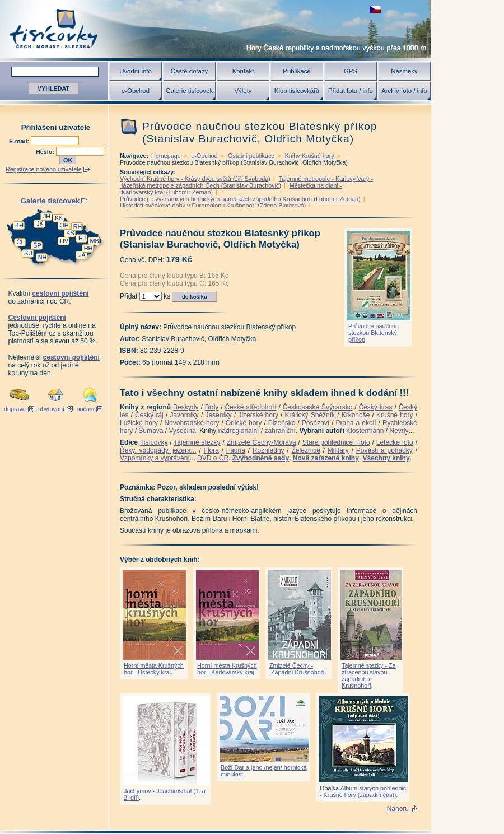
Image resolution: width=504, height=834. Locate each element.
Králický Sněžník (310, 415)
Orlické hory (244, 423)
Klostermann (365, 431)
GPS (351, 71)
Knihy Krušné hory (310, 156)
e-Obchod (136, 91)
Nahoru (398, 809)
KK (59, 218)
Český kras (376, 407)
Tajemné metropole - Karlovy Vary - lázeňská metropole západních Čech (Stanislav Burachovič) (246, 182)
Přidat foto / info (351, 91)
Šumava (151, 431)
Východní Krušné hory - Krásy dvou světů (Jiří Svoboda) (195, 179)
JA (82, 255)
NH (43, 257)
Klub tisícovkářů (297, 91)
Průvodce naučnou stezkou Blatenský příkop (374, 333)
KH (19, 225)
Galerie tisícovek (189, 91)
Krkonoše (356, 415)
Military (338, 450)
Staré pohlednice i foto (336, 442)
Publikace (297, 71)
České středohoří (251, 407)
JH (47, 216)
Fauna (236, 450)
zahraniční (280, 431)
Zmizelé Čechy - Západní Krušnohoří (297, 669)
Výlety (243, 91)
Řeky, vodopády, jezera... (158, 450)
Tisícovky (154, 442)
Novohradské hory (192, 423)
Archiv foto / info (404, 91)
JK (40, 223)
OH (64, 225)
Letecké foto (395, 442)
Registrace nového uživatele (44, 169)
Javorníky (184, 415)
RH (78, 226)
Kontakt (243, 71)
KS (70, 233)
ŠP (37, 245)
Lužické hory (139, 423)
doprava (15, 409)
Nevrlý (399, 431)
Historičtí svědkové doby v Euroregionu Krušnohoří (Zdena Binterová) (213, 206)
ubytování (51, 409)
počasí (86, 409)
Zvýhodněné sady (261, 458)
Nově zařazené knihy (326, 458)
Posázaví (316, 423)
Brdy (212, 407)
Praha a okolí (356, 423)
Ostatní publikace (251, 156)
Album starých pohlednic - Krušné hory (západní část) (363, 791)
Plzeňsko (282, 423)
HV (64, 241)
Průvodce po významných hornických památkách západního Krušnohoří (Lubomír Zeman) (240, 199)
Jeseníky (218, 415)
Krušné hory (395, 415)
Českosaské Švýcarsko (318, 407)
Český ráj (149, 415)
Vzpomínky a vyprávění (155, 458)
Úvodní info (136, 71)
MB (94, 241)
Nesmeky (404, 71)
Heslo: (46, 152)
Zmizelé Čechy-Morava (262, 442)
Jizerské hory (258, 415)
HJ (82, 238)
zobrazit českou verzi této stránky (375, 9)
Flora (211, 450)
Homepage (166, 156)
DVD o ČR (213, 458)
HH (88, 248)
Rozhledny (269, 450)
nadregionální (239, 431)
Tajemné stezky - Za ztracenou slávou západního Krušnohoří (369, 675)
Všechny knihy (386, 458)
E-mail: (20, 141)
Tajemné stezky (197, 442)
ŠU (28, 253)
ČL (21, 242)
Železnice (306, 450)
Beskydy (186, 407)
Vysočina (182, 431)
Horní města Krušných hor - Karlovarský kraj (227, 669)
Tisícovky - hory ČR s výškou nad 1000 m (216, 29)
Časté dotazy (189, 71)
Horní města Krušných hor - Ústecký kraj (154, 669)
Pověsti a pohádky (384, 450)
